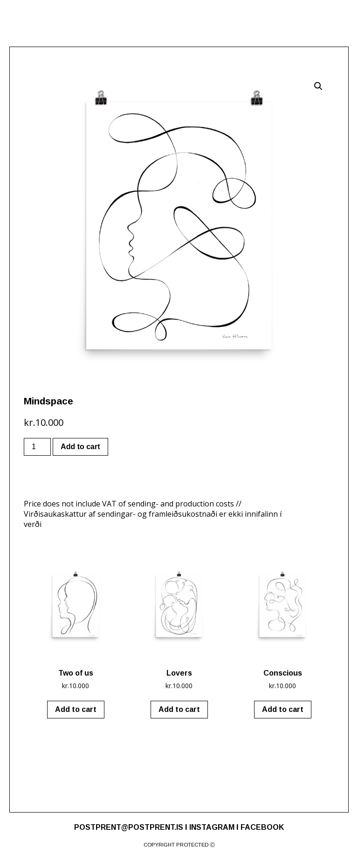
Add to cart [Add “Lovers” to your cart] (179, 709)
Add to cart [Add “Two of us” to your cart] (76, 709)
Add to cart (80, 447)
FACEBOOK (262, 827)
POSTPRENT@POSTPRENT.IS (129, 827)
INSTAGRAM (212, 827)
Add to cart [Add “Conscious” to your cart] (283, 709)
